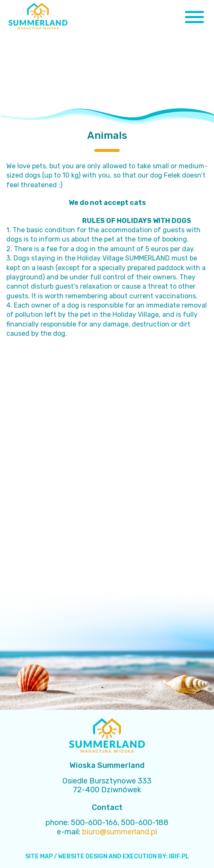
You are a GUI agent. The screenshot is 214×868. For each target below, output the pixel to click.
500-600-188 (145, 823)
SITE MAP (39, 856)
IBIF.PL (179, 856)
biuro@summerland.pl (120, 832)
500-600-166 (94, 823)
